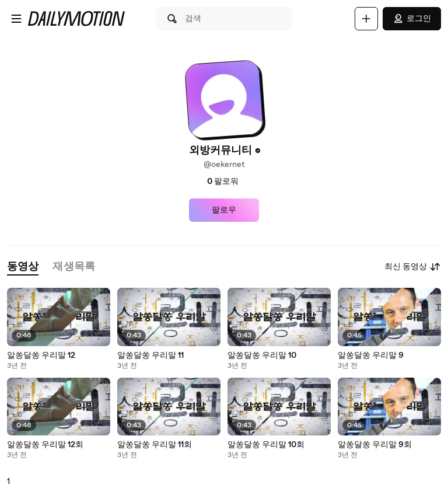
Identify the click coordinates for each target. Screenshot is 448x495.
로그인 (412, 19)
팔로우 (224, 210)
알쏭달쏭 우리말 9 (371, 355)
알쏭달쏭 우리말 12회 (45, 445)
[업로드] (366, 19)
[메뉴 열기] (16, 19)
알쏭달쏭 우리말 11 (150, 355)
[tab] (23, 267)
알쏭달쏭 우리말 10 (262, 355)
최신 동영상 (413, 267)
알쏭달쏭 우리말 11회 (155, 445)
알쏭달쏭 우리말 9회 (375, 445)
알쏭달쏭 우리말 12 (41, 355)
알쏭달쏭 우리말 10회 (266, 445)
